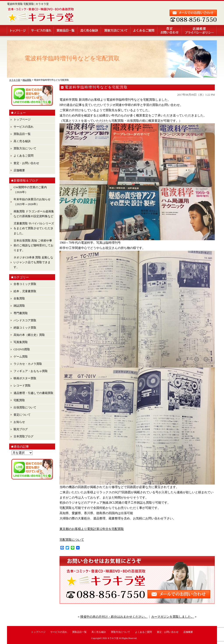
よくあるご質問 (144, 30)
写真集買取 (21, 342)
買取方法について (116, 30)
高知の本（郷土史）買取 (29, 335)
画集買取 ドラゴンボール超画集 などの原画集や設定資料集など (34, 214)
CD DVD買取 (22, 349)
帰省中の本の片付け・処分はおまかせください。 (114, 617)
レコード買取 (22, 386)
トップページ (18, 30)
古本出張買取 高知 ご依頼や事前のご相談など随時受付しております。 (33, 245)
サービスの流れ (41, 30)
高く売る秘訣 (89, 30)
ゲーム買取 (21, 357)
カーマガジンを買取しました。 (173, 617)
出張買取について (25, 407)
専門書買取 (21, 313)
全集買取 (19, 298)
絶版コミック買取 (25, 328)
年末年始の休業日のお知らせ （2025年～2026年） (32, 202)
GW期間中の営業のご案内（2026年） (30, 190)
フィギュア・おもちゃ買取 (31, 371)
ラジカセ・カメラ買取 (28, 364)
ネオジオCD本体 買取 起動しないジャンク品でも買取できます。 (33, 262)
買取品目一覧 (66, 30)
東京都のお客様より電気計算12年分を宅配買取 (92, 529)
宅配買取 (19, 400)
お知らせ (19, 422)
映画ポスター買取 (25, 378)
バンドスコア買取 (25, 320)
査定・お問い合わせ (170, 30)
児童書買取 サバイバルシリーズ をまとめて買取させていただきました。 (34, 228)
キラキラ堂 (113, 638)
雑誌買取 (19, 306)
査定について (22, 415)
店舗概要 (200, 30)
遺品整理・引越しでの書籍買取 (33, 393)
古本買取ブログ (24, 436)
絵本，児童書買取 (25, 291)
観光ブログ (21, 429)
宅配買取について (72, 540)
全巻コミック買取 (25, 284)
